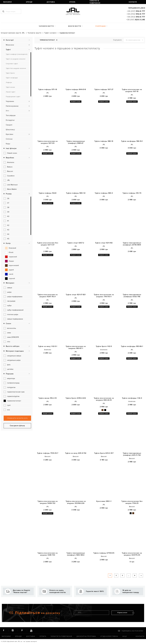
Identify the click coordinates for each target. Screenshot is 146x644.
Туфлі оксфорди (12, 78)
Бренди (18, 2)
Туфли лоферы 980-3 (104, 193)
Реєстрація (113, 2)
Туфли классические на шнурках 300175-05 (132, 554)
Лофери (9, 83)
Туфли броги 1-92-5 (104, 346)
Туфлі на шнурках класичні (16, 59)
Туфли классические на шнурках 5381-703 (48, 554)
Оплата (44, 2)
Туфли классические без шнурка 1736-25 (132, 502)
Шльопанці (10, 130)
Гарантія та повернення (63, 2)
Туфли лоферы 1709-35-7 (48, 453)
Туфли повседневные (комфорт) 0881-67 (76, 142)
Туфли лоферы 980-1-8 (76, 193)
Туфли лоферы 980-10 (104, 141)
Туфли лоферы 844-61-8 (76, 90)
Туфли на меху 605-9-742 (76, 453)
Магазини (4, 2)
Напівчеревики (12, 106)
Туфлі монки (10, 87)
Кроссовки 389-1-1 (104, 501)
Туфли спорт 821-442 (104, 243)
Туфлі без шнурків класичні (16, 68)
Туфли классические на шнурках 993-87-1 (76, 347)
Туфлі (8, 50)
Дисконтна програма (86, 636)
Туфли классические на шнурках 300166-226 (76, 502)
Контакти (90, 2)
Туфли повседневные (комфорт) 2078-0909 (132, 244)
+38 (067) (136, 20)
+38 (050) (136, 14)
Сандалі (9, 125)
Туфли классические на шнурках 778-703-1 (104, 296)
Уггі (7, 111)
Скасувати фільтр (17, 426)
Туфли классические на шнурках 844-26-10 (104, 399)
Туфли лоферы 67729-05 (104, 553)
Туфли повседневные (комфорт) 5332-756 (132, 296)
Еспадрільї (10, 120)
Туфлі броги (10, 73)
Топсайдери (11, 115)
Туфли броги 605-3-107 (104, 453)
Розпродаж (101, 26)
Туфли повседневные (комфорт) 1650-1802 (76, 554)
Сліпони (9, 139)
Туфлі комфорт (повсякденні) (17, 54)
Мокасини (10, 45)
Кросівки (10, 134)
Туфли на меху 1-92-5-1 (48, 346)
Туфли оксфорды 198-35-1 (132, 141)
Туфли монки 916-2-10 (48, 398)
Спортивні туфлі (12, 64)
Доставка (31, 2)
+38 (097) (136, 11)
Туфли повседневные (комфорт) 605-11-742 (132, 454)
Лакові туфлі (11, 92)
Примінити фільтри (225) (17, 418)
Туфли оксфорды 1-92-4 (132, 398)
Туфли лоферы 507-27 (104, 90)
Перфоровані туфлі (13, 97)
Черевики (10, 101)
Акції (123, 636)
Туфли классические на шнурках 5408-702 (48, 502)
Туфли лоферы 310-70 (132, 193)
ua (104, 2)
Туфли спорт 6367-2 (76, 243)
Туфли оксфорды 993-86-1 (132, 346)
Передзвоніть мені (137, 8)
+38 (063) (136, 17)
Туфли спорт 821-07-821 (76, 295)
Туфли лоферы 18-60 (48, 193)
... (125, 576)
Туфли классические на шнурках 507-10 (132, 91)
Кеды (8, 144)
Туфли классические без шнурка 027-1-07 (48, 244)
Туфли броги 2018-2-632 (76, 398)
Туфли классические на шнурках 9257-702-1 (48, 296)
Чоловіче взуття (46, 26)
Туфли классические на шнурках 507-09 (48, 142)
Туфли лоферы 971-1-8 (48, 90)
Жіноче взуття (75, 26)
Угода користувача (108, 636)
